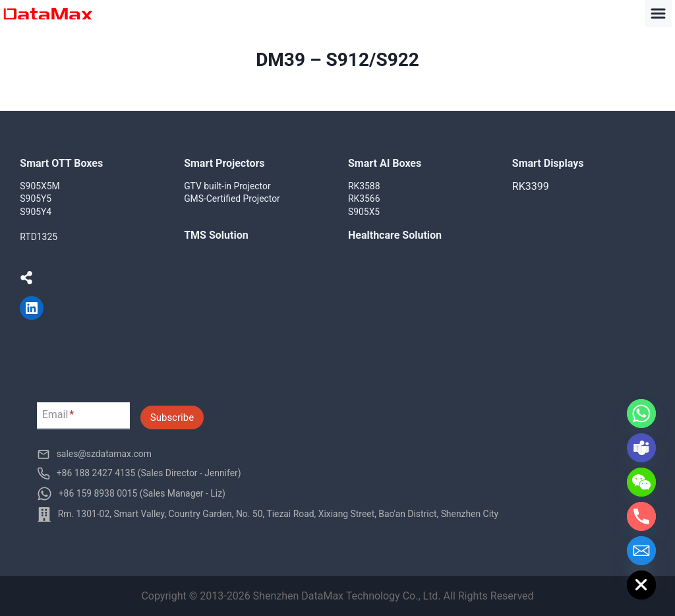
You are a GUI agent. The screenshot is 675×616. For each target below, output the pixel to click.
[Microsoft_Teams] (641, 448)
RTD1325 (39, 237)
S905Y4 (36, 212)
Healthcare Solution (395, 235)
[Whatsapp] (641, 414)
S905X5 (364, 212)
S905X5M (40, 186)
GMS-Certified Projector (232, 199)
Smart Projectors (224, 163)
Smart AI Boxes (385, 163)
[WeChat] (641, 482)
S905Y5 (36, 199)
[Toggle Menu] (658, 14)
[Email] (641, 551)
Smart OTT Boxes (61, 163)
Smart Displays (548, 163)
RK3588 (364, 186)
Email (58, 415)
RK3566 (364, 199)
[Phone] (641, 516)
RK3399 (531, 186)
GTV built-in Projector (227, 186)
